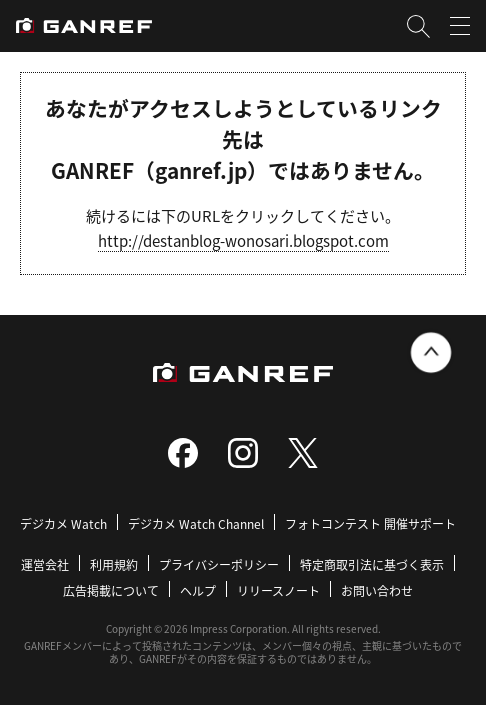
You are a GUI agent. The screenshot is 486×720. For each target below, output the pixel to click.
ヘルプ (198, 590)
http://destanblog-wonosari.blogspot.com (243, 240)
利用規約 (114, 564)
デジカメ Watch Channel (196, 523)
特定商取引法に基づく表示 (372, 564)
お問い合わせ (377, 590)
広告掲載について (111, 590)
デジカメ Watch (63, 523)
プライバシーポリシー (219, 564)
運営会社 (45, 564)
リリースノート (278, 590)
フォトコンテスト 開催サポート (370, 523)
